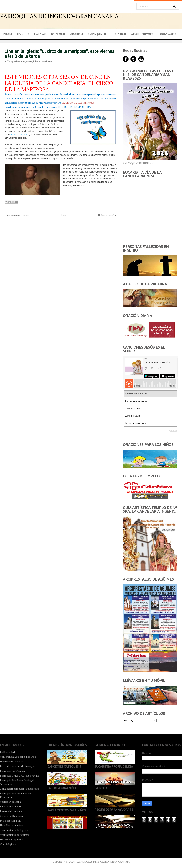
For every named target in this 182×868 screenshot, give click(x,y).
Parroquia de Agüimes (12, 771)
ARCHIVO (77, 34)
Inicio (64, 215)
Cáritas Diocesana (10, 802)
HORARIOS (118, 34)
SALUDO (23, 34)
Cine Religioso (8, 844)
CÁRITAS (40, 34)
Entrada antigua (107, 215)
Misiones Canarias (11, 821)
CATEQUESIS (97, 34)
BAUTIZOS (58, 34)
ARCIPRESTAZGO (143, 34)
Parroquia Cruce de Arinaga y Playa (20, 776)
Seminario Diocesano (12, 816)
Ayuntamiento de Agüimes (15, 835)
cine (23, 62)
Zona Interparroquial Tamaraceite (19, 789)
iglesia (37, 62)
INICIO (7, 34)
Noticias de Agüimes (12, 840)
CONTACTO (168, 34)
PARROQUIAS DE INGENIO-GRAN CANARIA (59, 16)
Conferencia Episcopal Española (18, 757)
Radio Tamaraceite (11, 807)
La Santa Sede (8, 752)
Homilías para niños (11, 825)
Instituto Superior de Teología (17, 766)
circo (29, 62)
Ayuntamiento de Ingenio (14, 830)
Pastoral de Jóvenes (11, 811)
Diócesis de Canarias (12, 762)
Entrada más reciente (18, 215)
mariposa (47, 62)
